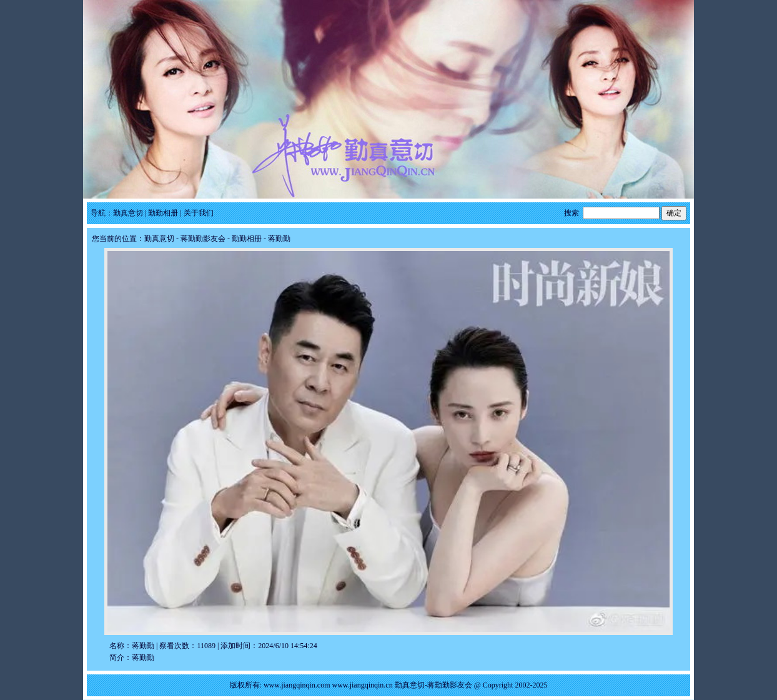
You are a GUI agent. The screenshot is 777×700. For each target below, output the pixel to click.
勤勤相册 (163, 213)
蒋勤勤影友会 (203, 239)
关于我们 (199, 213)
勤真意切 (128, 213)
